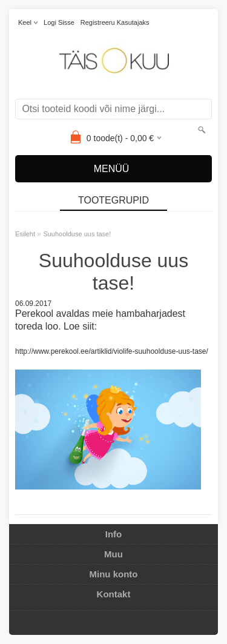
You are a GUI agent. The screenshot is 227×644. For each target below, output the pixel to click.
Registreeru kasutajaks (115, 22)
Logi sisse (59, 22)
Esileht (25, 234)
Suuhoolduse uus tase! (77, 234)
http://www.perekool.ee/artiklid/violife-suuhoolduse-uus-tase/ (112, 351)
